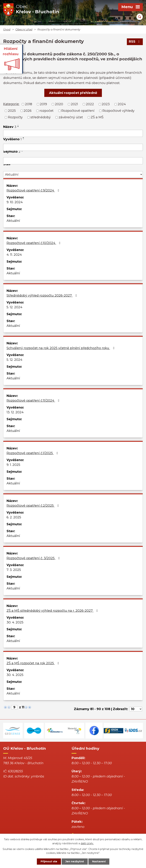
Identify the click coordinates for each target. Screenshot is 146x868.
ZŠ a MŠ (97, 117)
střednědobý (41, 117)
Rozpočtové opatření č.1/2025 (33, 453)
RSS (135, 42)
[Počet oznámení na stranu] (136, 709)
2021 (74, 104)
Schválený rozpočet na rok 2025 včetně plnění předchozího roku (61, 348)
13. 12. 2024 (15, 412)
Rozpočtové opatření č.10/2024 (34, 243)
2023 (106, 104)
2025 (12, 111)
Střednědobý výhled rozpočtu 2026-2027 (42, 296)
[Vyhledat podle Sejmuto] (73, 161)
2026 (28, 111)
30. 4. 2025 (15, 622)
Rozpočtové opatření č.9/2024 (34, 190)
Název (10, 127)
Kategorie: (11, 104)
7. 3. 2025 (14, 570)
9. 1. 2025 (13, 465)
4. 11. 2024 (14, 255)
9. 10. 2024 (15, 202)
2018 (29, 104)
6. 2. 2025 (14, 517)
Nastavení (99, 861)
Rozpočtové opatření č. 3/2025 (34, 558)
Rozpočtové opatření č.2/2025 (33, 506)
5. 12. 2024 (14, 307)
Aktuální (13, 221)
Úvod (7, 29)
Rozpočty (15, 117)
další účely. (87, 843)
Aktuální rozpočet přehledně (73, 93)
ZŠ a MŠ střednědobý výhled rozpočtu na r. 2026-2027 (53, 611)
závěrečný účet (71, 117)
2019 (43, 104)
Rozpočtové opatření (78, 111)
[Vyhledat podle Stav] (73, 174)
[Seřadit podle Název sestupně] (18, 127)
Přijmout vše (49, 861)
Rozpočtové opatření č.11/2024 (34, 401)
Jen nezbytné (75, 861)
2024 (122, 104)
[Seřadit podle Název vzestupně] (18, 125)
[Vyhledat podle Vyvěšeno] (73, 147)
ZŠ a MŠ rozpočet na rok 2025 (33, 663)
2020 (59, 104)
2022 (90, 104)
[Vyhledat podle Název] (73, 133)
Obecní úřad (24, 29)
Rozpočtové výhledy (118, 111)
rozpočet (47, 111)
